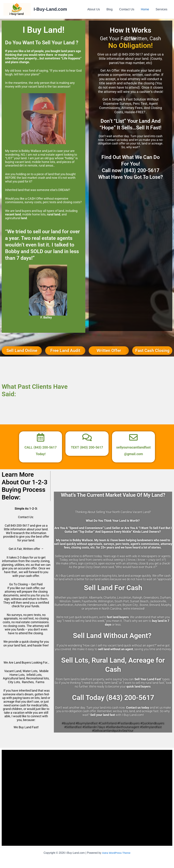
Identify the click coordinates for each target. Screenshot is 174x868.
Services (162, 9)
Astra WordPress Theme (116, 853)
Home (146, 9)
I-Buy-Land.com (50, 9)
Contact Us (128, 9)
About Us (96, 9)
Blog (111, 9)
